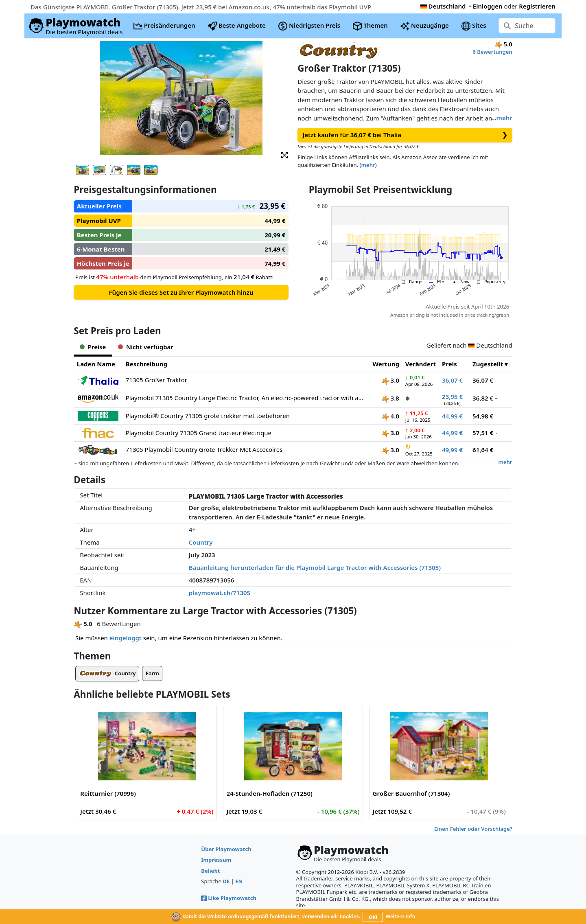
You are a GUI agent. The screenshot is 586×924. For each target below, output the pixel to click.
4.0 (390, 416)
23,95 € (452, 396)
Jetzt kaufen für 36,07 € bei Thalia (405, 135)
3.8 (390, 398)
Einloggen (488, 6)
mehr (504, 118)
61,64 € (483, 450)
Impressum (216, 860)
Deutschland (443, 6)
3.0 (390, 380)
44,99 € (452, 416)
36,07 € (452, 380)
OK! (373, 917)
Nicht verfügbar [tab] (145, 347)
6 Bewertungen (492, 52)
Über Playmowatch (226, 849)
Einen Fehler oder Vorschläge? (473, 829)
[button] (284, 154)
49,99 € (452, 450)
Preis (449, 364)
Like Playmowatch (229, 898)
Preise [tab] (93, 347)
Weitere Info (401, 916)
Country (201, 542)
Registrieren (537, 6)
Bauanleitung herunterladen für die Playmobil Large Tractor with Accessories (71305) (315, 567)
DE (226, 881)
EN (239, 881)
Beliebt (210, 871)
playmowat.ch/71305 (220, 593)
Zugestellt (488, 364)
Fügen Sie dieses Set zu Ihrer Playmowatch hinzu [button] (181, 292)
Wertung (386, 364)
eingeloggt (126, 638)
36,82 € (483, 398)
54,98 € (483, 416)
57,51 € (483, 433)
